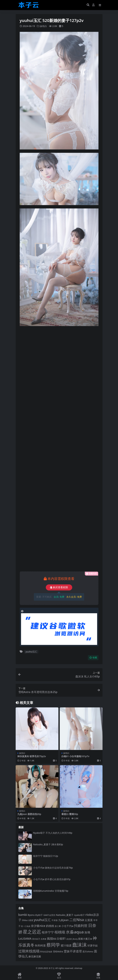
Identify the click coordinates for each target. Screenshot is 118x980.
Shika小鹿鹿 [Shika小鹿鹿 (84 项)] (27, 920)
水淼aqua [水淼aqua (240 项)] (75, 932)
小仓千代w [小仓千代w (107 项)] (68, 926)
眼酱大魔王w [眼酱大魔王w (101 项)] (85, 939)
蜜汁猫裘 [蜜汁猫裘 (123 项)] (66, 945)
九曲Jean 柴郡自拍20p (29, 814)
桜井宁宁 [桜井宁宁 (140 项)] (48, 932)
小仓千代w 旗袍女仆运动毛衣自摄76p (53, 868)
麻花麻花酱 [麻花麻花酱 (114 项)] (35, 956)
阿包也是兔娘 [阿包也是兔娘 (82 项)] (46, 952)
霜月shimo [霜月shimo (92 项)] (88, 952)
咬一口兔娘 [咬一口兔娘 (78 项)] (26, 926)
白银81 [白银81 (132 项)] (61, 939)
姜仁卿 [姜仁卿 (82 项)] (58, 926)
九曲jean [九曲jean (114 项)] (63, 920)
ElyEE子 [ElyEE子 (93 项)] (39, 915)
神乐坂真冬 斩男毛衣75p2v (32, 756)
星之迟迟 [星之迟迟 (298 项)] (32, 932)
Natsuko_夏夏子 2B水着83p (48, 844)
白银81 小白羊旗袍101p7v (75, 756)
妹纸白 (43, 26)
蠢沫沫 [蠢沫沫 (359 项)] (80, 945)
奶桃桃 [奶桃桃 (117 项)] (50, 926)
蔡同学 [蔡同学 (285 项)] (53, 945)
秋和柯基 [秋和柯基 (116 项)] (40, 945)
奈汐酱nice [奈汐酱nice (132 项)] (38, 926)
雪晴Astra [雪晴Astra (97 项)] (58, 952)
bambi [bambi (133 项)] (23, 915)
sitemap (78, 968)
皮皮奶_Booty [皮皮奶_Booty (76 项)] (72, 939)
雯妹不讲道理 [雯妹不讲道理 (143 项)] (73, 951)
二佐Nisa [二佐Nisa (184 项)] (77, 920)
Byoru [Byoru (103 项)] (31, 915)
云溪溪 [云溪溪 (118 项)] (89, 920)
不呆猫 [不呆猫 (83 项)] (55, 920)
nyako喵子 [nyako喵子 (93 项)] (79, 915)
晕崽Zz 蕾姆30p (70, 814)
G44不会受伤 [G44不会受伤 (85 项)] (49, 915)
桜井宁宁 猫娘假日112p (46, 856)
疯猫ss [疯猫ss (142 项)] (52, 938)
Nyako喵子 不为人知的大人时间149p (53, 833)
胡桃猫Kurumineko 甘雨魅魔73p (51, 891)
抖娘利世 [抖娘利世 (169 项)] (81, 926)
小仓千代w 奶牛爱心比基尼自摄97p (52, 879)
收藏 (93, 658)
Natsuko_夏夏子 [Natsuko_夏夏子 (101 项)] (65, 915)
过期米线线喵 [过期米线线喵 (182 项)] (29, 951)
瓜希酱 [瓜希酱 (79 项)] (44, 939)
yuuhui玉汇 (31, 652)
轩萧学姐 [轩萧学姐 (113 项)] (93, 946)
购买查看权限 (59, 587)
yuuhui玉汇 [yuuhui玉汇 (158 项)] (42, 920)
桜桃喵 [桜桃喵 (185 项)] (60, 932)
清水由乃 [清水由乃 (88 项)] (36, 939)
